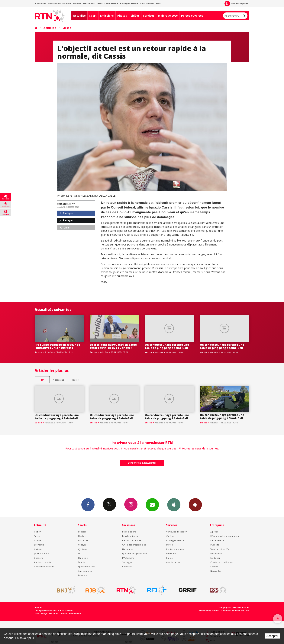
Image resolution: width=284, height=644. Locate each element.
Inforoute (67, 3)
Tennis (81, 562)
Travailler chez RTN (220, 549)
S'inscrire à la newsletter (142, 463)
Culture (38, 549)
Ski (80, 554)
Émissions (107, 16)
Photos (122, 16)
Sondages (127, 562)
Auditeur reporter (43, 562)
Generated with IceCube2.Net (235, 611)
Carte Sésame (111, 3)
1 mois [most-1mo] (75, 380)
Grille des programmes (134, 545)
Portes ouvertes (192, 16)
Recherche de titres (132, 540)
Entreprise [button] (54, 3)
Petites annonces (175, 549)
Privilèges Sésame (129, 3)
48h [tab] (42, 380)
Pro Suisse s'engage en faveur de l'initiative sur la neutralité (57, 346)
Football (82, 532)
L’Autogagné (128, 558)
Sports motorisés (87, 567)
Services (149, 16)
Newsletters (152, 505)
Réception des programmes (224, 536)
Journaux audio (42, 554)
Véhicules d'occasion (151, 3)
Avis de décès (173, 562)
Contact (214, 567)
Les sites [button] (40, 3)
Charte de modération (222, 562)
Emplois (77, 3)
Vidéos (135, 16)
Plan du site (75, 614)
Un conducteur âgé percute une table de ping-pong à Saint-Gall (167, 346)
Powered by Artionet (209, 611)
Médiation (215, 558)
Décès (100, 3)
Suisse (67, 28)
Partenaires (216, 554)
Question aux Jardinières (135, 554)
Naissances (89, 3)
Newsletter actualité (44, 567)
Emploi (170, 558)
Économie (39, 545)
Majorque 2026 (168, 16)
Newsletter (216, 571)
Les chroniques (130, 536)
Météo (170, 545)
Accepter (272, 636)
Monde (38, 540)
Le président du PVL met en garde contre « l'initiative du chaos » (113, 346)
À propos (215, 532)
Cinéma (170, 536)
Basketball (83, 540)
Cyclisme (83, 549)
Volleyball (83, 545)
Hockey (82, 536)
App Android (195, 505)
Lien (64, 228)
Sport (93, 16)
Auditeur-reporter (236, 4)
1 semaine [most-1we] (59, 380)
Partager (66, 213)
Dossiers (38, 558)
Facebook (88, 505)
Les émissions (129, 532)
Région (38, 532)
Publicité (215, 545)
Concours (127, 567)
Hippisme (83, 558)
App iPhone (174, 505)
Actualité (79, 16)
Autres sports (85, 571)
